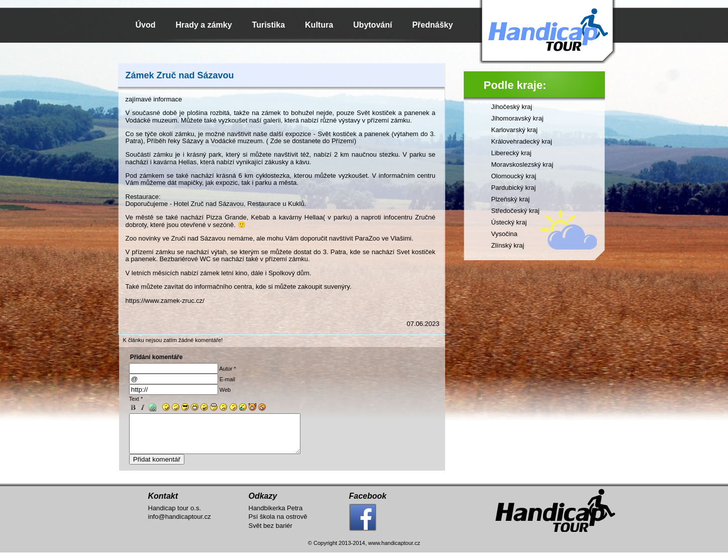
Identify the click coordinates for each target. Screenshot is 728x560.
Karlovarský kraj (514, 130)
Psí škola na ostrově (278, 524)
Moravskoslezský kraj (523, 164)
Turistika (269, 25)
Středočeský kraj (515, 211)
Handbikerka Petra (276, 516)
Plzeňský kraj (511, 199)
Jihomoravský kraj (517, 118)
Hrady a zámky (204, 25)
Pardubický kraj (514, 188)
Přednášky (432, 25)
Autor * (228, 369)
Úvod (146, 25)
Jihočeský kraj (512, 107)
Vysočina (504, 234)
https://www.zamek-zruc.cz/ (165, 301)
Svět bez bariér (271, 533)
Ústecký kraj (509, 222)
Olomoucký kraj (514, 176)
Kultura (319, 25)
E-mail (227, 379)
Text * (136, 399)
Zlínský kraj (508, 245)
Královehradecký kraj (522, 141)
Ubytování (373, 25)
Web (225, 390)
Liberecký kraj (511, 153)
